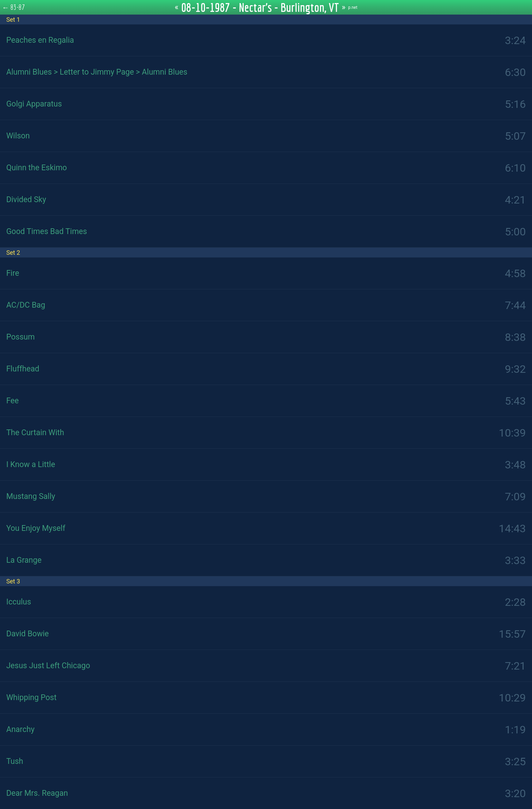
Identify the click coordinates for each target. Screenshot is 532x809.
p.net (353, 7)
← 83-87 (13, 7)
